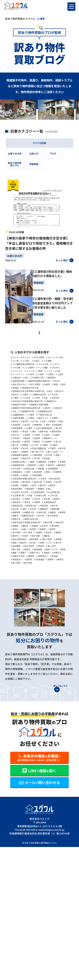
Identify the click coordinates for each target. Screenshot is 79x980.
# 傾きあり (17, 429)
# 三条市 (35, 401)
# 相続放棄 (52, 598)
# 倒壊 (14, 421)
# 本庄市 (50, 554)
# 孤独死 (15, 498)
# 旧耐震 (32, 542)
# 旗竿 (14, 538)
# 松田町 (39, 562)
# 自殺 (52, 623)
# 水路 (34, 578)
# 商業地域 (29, 478)
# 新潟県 (27, 534)
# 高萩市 (61, 667)
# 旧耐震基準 (47, 542)
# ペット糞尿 (18, 393)
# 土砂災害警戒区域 (51, 482)
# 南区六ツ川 (18, 469)
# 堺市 (50, 486)
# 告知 (47, 474)
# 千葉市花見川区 (20, 465)
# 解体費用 (39, 639)
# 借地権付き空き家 (52, 421)
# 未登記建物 (56, 550)
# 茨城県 (30, 631)
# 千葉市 (57, 461)
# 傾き (59, 425)
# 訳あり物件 (54, 639)
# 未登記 (42, 550)
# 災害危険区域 (31, 590)
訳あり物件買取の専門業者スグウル (41, 960)
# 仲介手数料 (40, 417)
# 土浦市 (32, 482)
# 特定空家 (34, 594)
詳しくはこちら (62, 799)
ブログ (62, 157)
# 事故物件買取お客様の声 (25, 413)
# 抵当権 (15, 530)
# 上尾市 (15, 405)
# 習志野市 (29, 623)
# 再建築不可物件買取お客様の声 (29, 453)
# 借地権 (34, 421)
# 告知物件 (59, 474)
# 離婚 (14, 659)
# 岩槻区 (39, 506)
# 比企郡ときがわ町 (43, 570)
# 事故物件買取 (34, 409)
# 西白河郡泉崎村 (20, 639)
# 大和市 (15, 494)
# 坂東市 (27, 486)
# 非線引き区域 (34, 663)
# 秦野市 (15, 607)
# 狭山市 (59, 594)
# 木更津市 (17, 550)
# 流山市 (56, 582)
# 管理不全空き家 (52, 611)
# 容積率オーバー (44, 498)
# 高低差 (32, 667)
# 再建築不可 (18, 445)
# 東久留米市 (18, 558)
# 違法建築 (48, 647)
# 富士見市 (17, 502)
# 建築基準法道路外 (22, 522)
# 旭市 (31, 546)
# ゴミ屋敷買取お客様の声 (25, 385)
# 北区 (29, 457)
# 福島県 (61, 603)
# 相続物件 (17, 603)
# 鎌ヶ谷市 (46, 651)
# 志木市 (57, 522)
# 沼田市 (44, 582)
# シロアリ (17, 389)
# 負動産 (15, 643)
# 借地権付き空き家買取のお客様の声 (32, 425)
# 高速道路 (17, 671)
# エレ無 (40, 377)
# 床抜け (61, 514)
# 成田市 (25, 526)
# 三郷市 (59, 401)
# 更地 (55, 546)
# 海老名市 (41, 586)
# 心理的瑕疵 (42, 522)
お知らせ (39, 157)
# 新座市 (15, 534)
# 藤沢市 (15, 635)
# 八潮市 (52, 433)
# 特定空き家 (18, 594)
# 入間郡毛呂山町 (20, 433)
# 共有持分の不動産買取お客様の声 (30, 441)
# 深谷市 (54, 586)
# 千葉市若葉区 (41, 465)
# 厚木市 (44, 469)
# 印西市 (32, 469)
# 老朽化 (42, 623)
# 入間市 (42, 429)
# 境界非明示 (32, 490)
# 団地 (41, 478)
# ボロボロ (34, 393)
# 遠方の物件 (18, 651)
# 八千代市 (39, 433)
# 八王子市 (17, 437)
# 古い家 (15, 474)
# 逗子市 (35, 647)
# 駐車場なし (18, 667)
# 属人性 (15, 506)
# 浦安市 (27, 586)
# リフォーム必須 (45, 397)
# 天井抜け (52, 494)
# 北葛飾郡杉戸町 (44, 457)
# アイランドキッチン (23, 373)
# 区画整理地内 (41, 461)
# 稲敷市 (27, 607)
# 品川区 (15, 478)
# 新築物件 (60, 534)
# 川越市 (27, 510)
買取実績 (39, 169)
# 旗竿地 (25, 538)
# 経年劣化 (17, 619)
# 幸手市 (49, 514)
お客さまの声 (17, 157)
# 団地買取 (52, 478)
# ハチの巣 (31, 389)
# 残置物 (15, 570)
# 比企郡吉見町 (19, 574)
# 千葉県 (57, 465)
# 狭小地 (47, 594)
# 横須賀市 (57, 566)
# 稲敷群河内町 (43, 607)
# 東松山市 (60, 558)
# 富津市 (30, 502)
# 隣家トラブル (46, 655)
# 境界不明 (17, 490)
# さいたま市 (50, 385)
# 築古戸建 (56, 615)
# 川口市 (51, 506)
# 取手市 (56, 469)
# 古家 (26, 474)
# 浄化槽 (15, 586)
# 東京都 (32, 558)
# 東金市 (15, 562)
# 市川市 (51, 510)
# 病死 (14, 598)
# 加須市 (55, 453)
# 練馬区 (42, 619)
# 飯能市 (49, 663)
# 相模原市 (38, 598)
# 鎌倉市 (15, 655)
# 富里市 (42, 502)
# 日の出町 (52, 538)
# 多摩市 (61, 490)
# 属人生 (27, 506)
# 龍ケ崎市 (17, 675)
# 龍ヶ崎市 (55, 671)
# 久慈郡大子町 (55, 405)
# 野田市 (32, 651)
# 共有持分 (52, 437)
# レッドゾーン (19, 401)
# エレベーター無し (22, 377)
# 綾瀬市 (30, 619)
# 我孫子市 (38, 526)
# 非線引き (17, 663)
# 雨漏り (25, 659)
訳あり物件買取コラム (17, 169)
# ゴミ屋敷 (29, 381)
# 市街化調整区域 (20, 514)
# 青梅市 (54, 659)
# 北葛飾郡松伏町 (20, 461)
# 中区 (41, 405)
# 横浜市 (27, 566)
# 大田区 (27, 494)
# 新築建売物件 (43, 534)
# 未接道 (30, 550)
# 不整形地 (29, 405)
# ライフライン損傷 (22, 397)
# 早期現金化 (18, 546)
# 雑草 (60, 655)
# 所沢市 (51, 526)
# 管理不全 (34, 611)
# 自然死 (15, 627)
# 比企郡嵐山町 (39, 574)
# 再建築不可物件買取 (23, 449)
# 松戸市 (27, 562)
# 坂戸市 (15, 486)
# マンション (49, 393)
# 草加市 (42, 631)
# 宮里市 (27, 498)
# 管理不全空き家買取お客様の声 (29, 615)
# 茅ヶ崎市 (17, 631)
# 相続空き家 (32, 603)
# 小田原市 (55, 502)
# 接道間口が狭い (32, 530)
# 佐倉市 (54, 417)
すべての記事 (39, 144)
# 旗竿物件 (38, 538)
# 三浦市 (47, 401)
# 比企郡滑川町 (19, 578)
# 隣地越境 (29, 655)
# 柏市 (62, 562)
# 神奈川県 (48, 603)
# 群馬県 (54, 619)
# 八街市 (30, 437)
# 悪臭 (14, 526)
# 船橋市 (27, 627)
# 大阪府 (39, 494)
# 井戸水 (47, 413)
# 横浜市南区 (42, 566)
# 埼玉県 (39, 486)
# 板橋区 (51, 562)
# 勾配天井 (17, 457)
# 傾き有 (30, 429)
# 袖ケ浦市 (41, 635)
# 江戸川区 (17, 582)
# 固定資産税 (18, 482)
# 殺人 (26, 570)
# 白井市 (25, 598)
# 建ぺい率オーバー (53, 518)
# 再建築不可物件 (37, 445)
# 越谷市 (37, 643)
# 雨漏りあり (39, 659)
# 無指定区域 (49, 590)
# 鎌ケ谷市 (60, 651)
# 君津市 (37, 474)
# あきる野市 (45, 373)
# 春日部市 (43, 546)
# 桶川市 (15, 566)
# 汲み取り (31, 582)
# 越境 (26, 643)
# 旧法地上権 (18, 542)
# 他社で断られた (20, 417)
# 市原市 (39, 510)
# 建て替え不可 (31, 518)
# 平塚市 (37, 514)
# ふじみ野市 (47, 389)
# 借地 (24, 421)
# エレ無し (53, 377)
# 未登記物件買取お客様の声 (27, 554)
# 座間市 (15, 518)
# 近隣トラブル (19, 647)
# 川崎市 (15, 510)
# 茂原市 (39, 627)
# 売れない (48, 490)
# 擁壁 (48, 530)
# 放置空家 (60, 530)
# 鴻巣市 (30, 671)
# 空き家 (59, 607)
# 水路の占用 (47, 578)
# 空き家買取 (18, 611)
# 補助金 (54, 635)
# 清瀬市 (15, 590)
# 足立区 (49, 643)
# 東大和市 (46, 558)
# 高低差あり (47, 667)
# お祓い (15, 381)
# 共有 (41, 437)
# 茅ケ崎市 (52, 627)
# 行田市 (27, 635)
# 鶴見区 (42, 671)
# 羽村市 (15, 623)
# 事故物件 (17, 409)
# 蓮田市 (54, 631)
